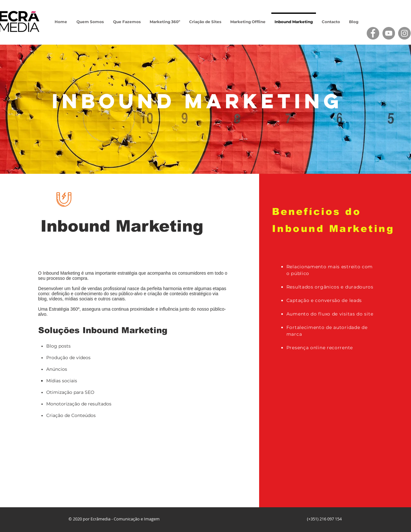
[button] (127, 19)
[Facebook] (373, 33)
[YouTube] (389, 33)
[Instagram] (404, 33)
